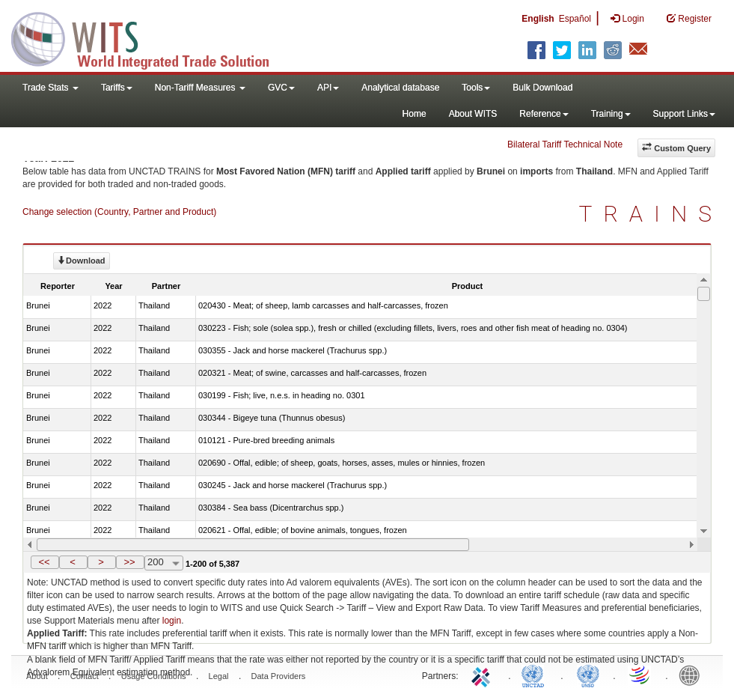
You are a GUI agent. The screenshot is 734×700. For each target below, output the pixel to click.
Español (575, 19)
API (328, 88)
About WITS (473, 114)
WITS (150, 37)
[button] (45, 562)
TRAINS (651, 214)
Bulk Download (542, 88)
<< (44, 562)
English (538, 19)
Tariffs (117, 88)
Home (415, 114)
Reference (544, 114)
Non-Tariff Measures (200, 88)
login (172, 621)
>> (129, 562)
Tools (476, 88)
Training (611, 114)
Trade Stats (51, 88)
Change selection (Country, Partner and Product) (119, 212)
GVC (281, 88)
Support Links (684, 114)
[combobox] (164, 563)
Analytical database (400, 88)
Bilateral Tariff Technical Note (565, 144)
